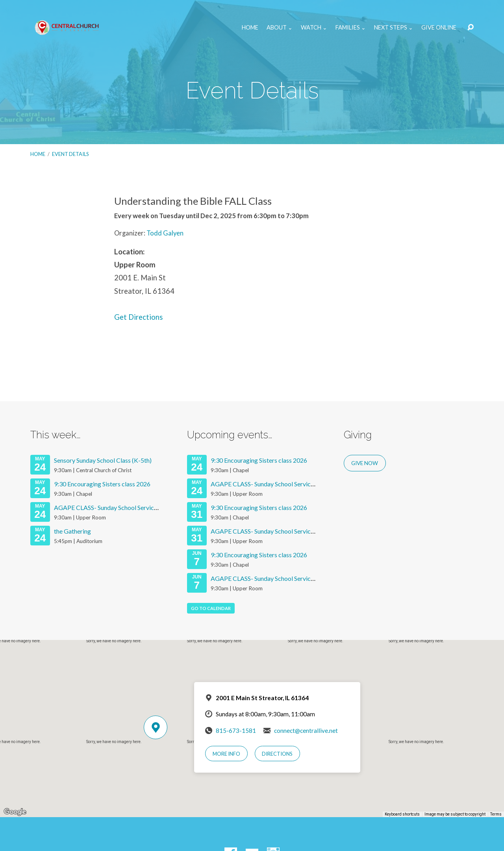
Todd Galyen (165, 233)
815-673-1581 (236, 730)
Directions (277, 754)
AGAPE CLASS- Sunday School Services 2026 (115, 507)
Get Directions (138, 317)
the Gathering (72, 531)
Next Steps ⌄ (394, 28)
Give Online (439, 28)
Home (250, 28)
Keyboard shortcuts (402, 814)
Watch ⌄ (314, 28)
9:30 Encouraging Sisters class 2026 (102, 484)
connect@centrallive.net (306, 730)
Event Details (70, 154)
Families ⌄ (351, 28)
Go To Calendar (211, 608)
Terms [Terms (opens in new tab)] (496, 814)
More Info (226, 754)
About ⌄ (280, 28)
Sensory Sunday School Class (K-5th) (103, 460)
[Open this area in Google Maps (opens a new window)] (15, 812)
